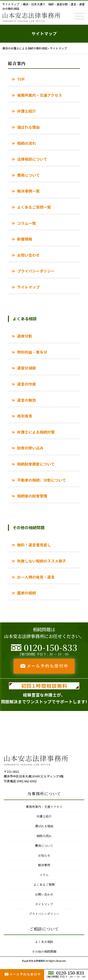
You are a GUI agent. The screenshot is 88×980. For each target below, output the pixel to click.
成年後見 (25, 416)
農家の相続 (27, 593)
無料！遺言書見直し (34, 545)
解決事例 (44, 865)
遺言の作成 (27, 384)
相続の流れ (27, 143)
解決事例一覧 (28, 191)
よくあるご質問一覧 (34, 207)
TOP (21, 79)
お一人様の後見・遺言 (36, 577)
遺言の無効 (27, 400)
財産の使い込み (30, 448)
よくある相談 (44, 942)
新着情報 (25, 239)
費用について (28, 175)
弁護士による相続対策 (36, 432)
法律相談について (32, 159)
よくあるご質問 (44, 885)
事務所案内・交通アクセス (40, 95)
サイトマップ (28, 287)
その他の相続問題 (44, 951)
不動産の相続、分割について (42, 480)
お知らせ (44, 855)
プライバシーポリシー (36, 271)
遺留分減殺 (27, 368)
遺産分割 (25, 336)
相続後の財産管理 (32, 496)
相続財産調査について (36, 464)
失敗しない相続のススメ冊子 (42, 561)
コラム (44, 875)
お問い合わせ (28, 255)
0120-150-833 (66, 973)
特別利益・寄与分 (32, 352)
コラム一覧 (27, 223)
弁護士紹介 (27, 111)
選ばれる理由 (28, 127)
